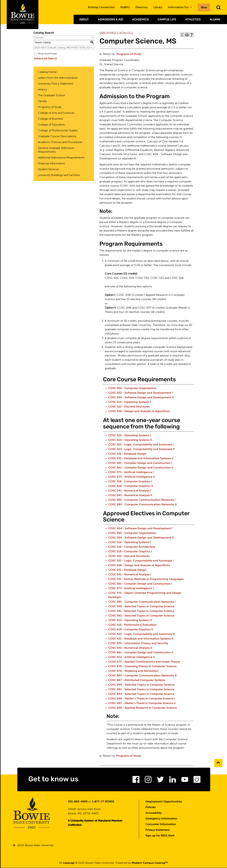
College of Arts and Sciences (56, 113)
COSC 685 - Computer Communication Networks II (142, 505)
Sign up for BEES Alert (160, 836)
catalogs (69, 863)
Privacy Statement (158, 830)
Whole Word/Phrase (47, 54)
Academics (140, 19)
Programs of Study (50, 107)
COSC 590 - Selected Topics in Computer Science (141, 607)
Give (204, 7)
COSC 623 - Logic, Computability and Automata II (141, 449)
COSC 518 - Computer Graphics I (130, 482)
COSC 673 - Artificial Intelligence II (132, 477)
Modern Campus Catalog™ (150, 863)
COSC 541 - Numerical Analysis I (130, 491)
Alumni (215, 19)
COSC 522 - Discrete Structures (129, 407)
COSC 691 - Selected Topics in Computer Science (141, 690)
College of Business (50, 119)
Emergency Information (161, 819)
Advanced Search (45, 59)
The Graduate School (51, 96)
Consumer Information (161, 825)
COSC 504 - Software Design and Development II (141, 398)
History (42, 90)
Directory (142, 7)
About (84, 19)
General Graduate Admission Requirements (56, 150)
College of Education (51, 125)
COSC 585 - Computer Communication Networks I (142, 500)
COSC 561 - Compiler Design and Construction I (140, 463)
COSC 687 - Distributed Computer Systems (137, 680)
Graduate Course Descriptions (57, 136)
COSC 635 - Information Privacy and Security (138, 643)
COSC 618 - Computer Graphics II (131, 486)
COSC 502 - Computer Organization (132, 388)
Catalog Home (47, 72)
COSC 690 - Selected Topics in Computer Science (141, 685)
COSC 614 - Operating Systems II (130, 440)
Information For (180, 7)
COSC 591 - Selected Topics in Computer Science (141, 611)
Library (158, 7)
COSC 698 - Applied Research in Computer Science (143, 708)
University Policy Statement (55, 84)
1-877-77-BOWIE (103, 802)
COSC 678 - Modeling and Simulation (133, 671)
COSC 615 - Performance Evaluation (132, 625)
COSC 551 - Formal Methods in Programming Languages (146, 579)
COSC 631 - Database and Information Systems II (141, 459)
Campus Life (167, 19)
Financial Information (51, 164)
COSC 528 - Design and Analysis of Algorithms (139, 411)
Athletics (193, 19)
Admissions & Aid (110, 19)
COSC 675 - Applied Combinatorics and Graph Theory (144, 662)
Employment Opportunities (164, 802)
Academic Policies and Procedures (60, 142)
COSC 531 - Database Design (127, 454)
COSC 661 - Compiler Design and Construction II (141, 468)
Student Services (48, 169)
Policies (151, 808)
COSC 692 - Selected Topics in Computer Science (141, 694)
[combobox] (64, 38)
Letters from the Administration (58, 78)
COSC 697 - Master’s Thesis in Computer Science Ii (142, 703)
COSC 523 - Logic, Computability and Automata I (141, 445)
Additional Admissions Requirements (61, 158)
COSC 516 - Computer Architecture (132, 547)
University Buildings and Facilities (59, 175)
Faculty (42, 101)
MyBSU (125, 7)
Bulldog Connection (101, 7)
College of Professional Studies (58, 131)
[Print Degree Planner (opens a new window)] (182, 35)
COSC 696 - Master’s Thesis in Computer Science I (142, 699)
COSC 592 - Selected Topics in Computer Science (141, 616)
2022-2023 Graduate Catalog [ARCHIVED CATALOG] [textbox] (62, 48)
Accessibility (154, 813)
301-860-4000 (78, 802)
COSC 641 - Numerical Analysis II (130, 495)
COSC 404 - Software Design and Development (140, 529)
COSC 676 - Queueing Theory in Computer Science (142, 666)
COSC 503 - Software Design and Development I (140, 393)
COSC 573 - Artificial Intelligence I (131, 472)
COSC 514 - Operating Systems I (130, 402)
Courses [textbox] (39, 38)
